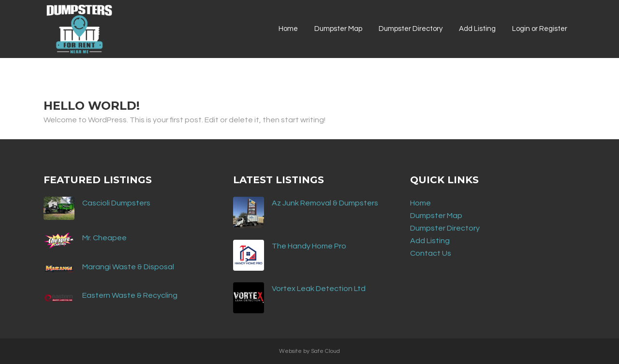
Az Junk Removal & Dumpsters (325, 203)
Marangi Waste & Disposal (128, 267)
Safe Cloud (325, 351)
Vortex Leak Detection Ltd (319, 289)
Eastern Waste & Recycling (130, 295)
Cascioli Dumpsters (116, 203)
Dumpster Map (436, 216)
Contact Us (431, 253)
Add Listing (430, 241)
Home (420, 203)
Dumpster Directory (445, 228)
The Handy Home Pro (309, 246)
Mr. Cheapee (104, 238)
